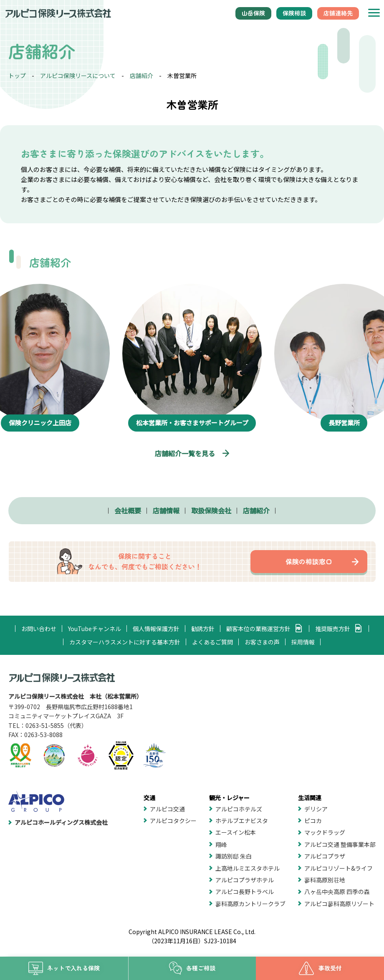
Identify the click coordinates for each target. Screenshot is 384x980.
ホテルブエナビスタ (242, 821)
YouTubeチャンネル (95, 629)
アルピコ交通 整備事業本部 (340, 844)
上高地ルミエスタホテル (248, 868)
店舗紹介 (141, 76)
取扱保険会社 (211, 510)
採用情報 (303, 642)
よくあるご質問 (212, 642)
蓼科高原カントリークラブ (250, 904)
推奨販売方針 (333, 629)
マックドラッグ (325, 832)
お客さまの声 (262, 642)
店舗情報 (166, 510)
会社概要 (128, 510)
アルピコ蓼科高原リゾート (339, 904)
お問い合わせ (39, 629)
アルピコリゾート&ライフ (339, 868)
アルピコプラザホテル (245, 880)
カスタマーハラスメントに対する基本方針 (125, 642)
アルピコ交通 (167, 809)
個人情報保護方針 (156, 629)
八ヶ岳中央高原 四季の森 (337, 892)
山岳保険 (253, 13)
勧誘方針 (203, 629)
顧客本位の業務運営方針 (258, 629)
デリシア (316, 809)
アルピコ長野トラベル (245, 892)
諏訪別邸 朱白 (234, 856)
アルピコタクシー (173, 821)
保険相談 (294, 13)
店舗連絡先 (338, 13)
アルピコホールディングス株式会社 (61, 822)
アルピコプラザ (325, 856)
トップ (17, 76)
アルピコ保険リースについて (78, 76)
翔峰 (221, 844)
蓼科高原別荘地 (325, 880)
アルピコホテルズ (239, 809)
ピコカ (313, 821)
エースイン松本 (236, 832)
